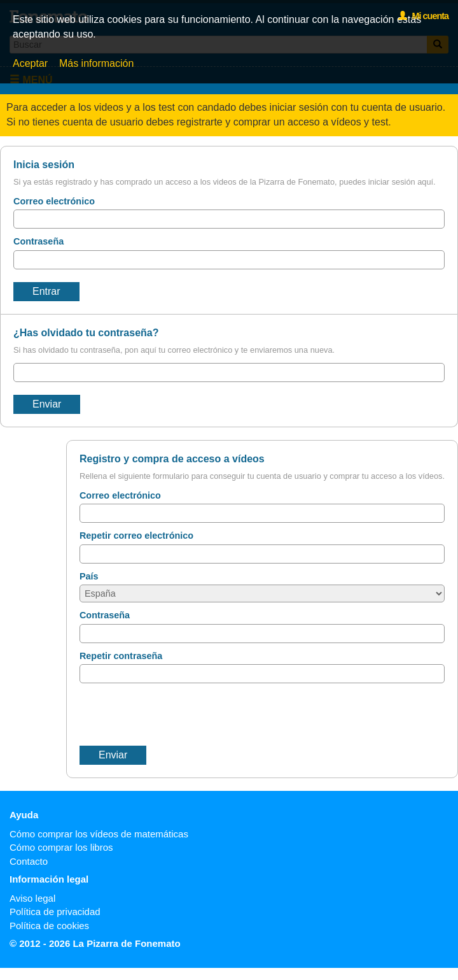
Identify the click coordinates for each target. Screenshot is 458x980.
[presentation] (176, 714)
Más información (96, 63)
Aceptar (30, 63)
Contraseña (38, 241)
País (89, 576)
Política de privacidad (55, 912)
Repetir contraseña (121, 656)
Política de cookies (49, 926)
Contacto (29, 861)
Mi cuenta (423, 16)
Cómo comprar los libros (61, 847)
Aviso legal (32, 898)
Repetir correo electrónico (136, 536)
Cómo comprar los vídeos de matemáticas (99, 834)
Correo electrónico (54, 201)
